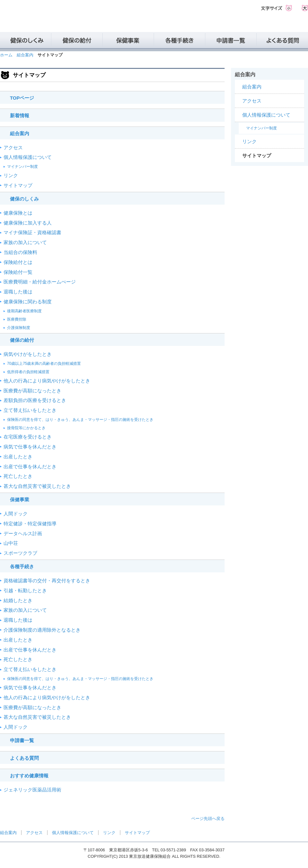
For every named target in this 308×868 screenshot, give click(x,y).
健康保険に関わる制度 (28, 302)
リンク (11, 176)
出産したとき (18, 457)
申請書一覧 (22, 741)
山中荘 (11, 543)
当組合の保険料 (20, 252)
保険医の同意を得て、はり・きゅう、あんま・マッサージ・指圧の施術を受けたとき (80, 420)
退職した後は (18, 292)
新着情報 (20, 116)
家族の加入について (25, 242)
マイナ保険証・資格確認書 (32, 233)
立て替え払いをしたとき (30, 410)
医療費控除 (17, 319)
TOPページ (22, 98)
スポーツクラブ (20, 553)
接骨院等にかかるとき (26, 428)
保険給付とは (18, 262)
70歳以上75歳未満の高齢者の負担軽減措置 (44, 364)
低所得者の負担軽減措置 (28, 372)
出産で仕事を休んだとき (30, 467)
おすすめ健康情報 (29, 776)
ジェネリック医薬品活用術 (32, 790)
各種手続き (22, 567)
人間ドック (16, 514)
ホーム (6, 55)
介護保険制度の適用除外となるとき (42, 630)
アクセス (13, 148)
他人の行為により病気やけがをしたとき (47, 381)
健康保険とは (18, 213)
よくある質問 (24, 758)
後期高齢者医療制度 (24, 311)
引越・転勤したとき (25, 591)
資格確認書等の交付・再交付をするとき (47, 581)
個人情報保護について (28, 157)
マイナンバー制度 (22, 167)
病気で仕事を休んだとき (30, 447)
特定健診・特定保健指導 (30, 524)
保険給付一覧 (18, 272)
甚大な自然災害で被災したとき (37, 486)
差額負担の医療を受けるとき (35, 400)
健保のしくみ (24, 199)
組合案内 (25, 55)
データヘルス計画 (23, 534)
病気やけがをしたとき (28, 354)
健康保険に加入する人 (28, 223)
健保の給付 (22, 340)
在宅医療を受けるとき (28, 437)
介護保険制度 (19, 328)
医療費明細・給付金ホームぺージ (40, 282)
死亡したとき (18, 476)
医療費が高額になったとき (32, 391)
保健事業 (20, 500)
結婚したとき (18, 601)
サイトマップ (18, 185)
